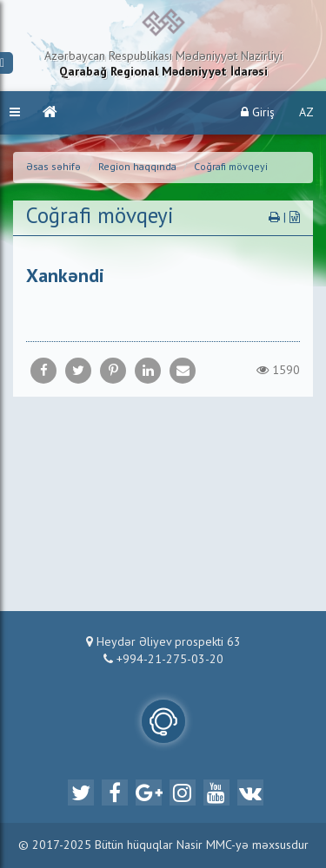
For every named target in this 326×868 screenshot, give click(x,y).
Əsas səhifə (53, 168)
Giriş (258, 112)
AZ (306, 113)
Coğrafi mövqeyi (231, 168)
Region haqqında (137, 168)
